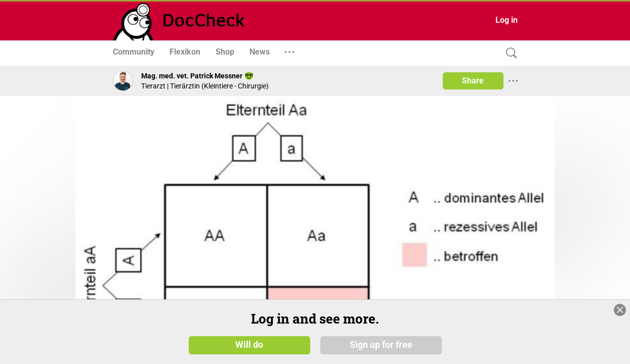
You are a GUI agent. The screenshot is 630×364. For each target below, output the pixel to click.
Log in (507, 20)
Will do (249, 345)
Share (473, 81)
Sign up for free (381, 345)
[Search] (509, 53)
